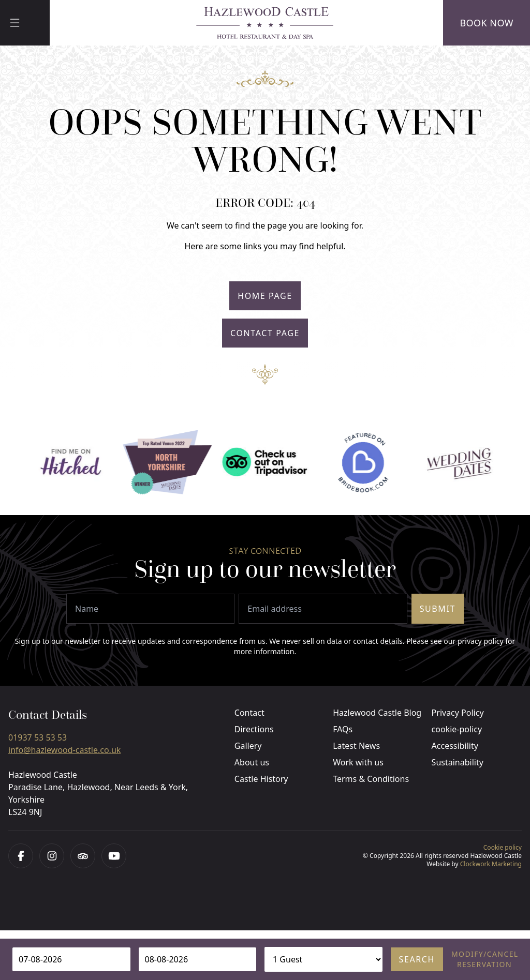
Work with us (358, 762)
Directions (254, 729)
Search (417, 959)
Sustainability (458, 762)
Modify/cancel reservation (484, 959)
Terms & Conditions (371, 779)
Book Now (487, 23)
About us (252, 762)
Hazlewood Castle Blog (377, 713)
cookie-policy (457, 729)
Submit (438, 609)
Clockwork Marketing (491, 864)
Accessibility (455, 746)
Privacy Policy (458, 713)
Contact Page (265, 333)
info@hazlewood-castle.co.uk (64, 750)
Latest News (356, 746)
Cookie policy (503, 847)
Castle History (261, 779)
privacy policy (481, 641)
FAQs (343, 729)
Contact (249, 713)
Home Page (265, 296)
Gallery (248, 746)
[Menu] (25, 23)
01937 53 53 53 (38, 737)
